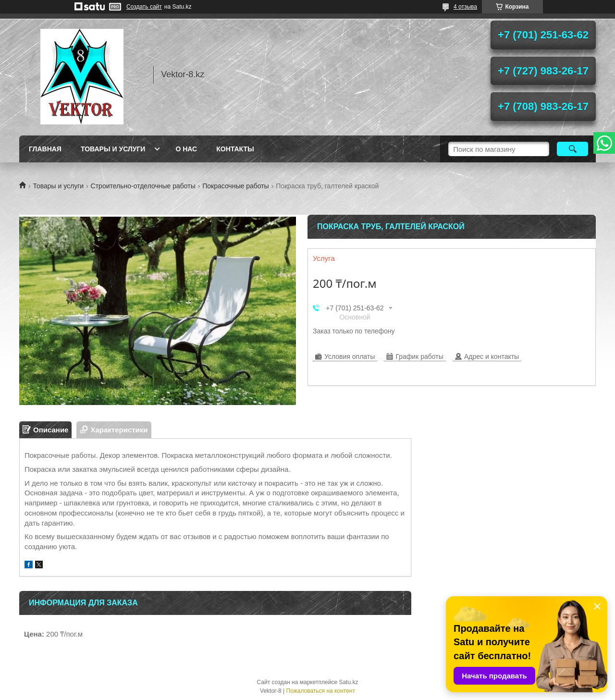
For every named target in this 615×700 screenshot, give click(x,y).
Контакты (235, 149)
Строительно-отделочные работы (143, 186)
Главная (45, 149)
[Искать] (572, 149)
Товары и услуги (113, 149)
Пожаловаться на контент (321, 691)
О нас (186, 149)
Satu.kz (348, 682)
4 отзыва (465, 7)
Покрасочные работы (236, 186)
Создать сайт (144, 7)
